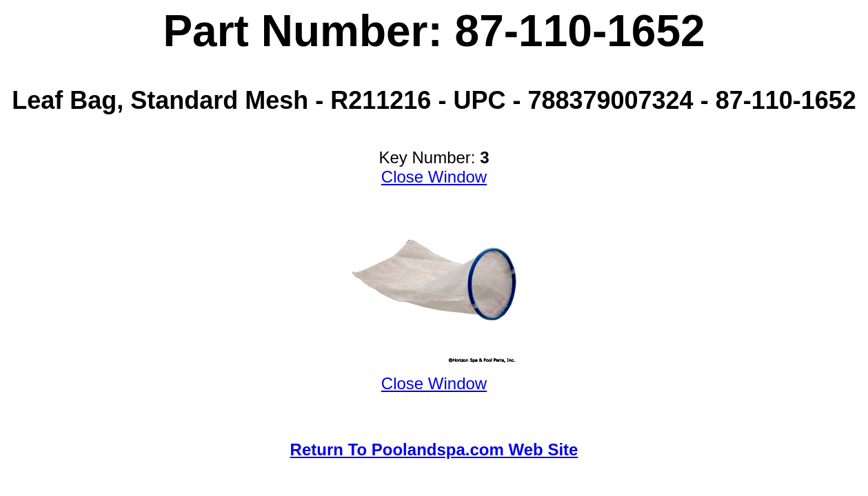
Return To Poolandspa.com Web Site (434, 449)
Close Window (434, 177)
